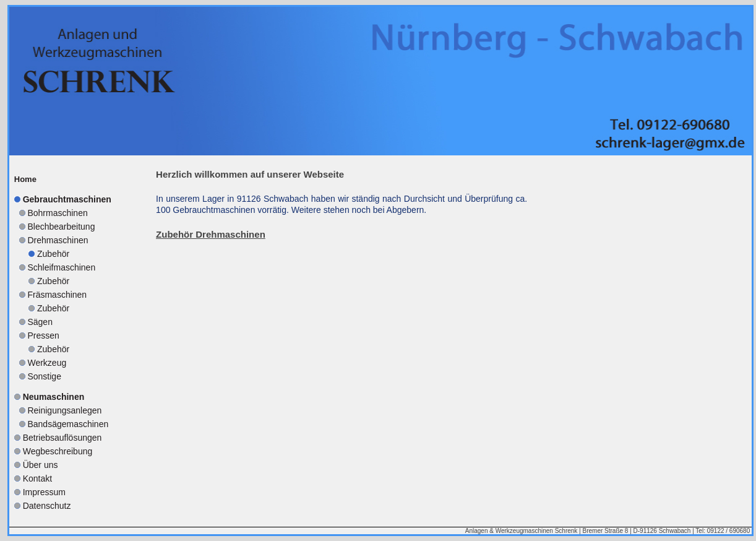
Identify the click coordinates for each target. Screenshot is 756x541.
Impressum (44, 492)
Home (25, 179)
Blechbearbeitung (61, 227)
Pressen (43, 335)
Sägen (40, 322)
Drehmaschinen (58, 240)
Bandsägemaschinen (68, 424)
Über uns (41, 465)
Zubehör (53, 254)
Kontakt (37, 478)
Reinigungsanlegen (64, 410)
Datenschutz (47, 506)
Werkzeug (47, 363)
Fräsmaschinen (57, 295)
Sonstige (44, 376)
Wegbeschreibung (58, 451)
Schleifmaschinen (61, 267)
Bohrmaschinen (57, 213)
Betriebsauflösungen (62, 438)
